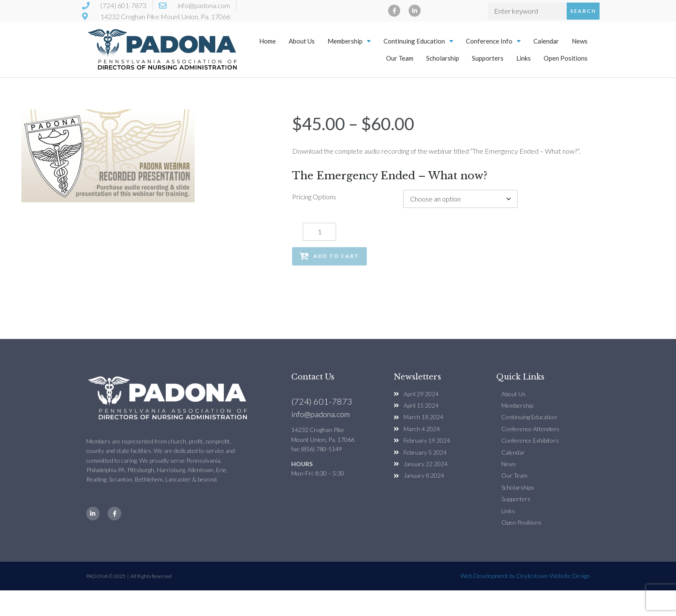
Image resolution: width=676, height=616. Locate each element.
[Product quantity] (319, 232)
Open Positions (566, 58)
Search (583, 11)
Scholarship (443, 58)
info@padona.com (320, 414)
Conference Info (493, 41)
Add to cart (336, 256)
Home (268, 41)
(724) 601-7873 (322, 401)
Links (524, 58)
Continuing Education (418, 41)
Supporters (488, 58)
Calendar (546, 41)
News (580, 41)
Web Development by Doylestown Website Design (525, 576)
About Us (302, 41)
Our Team (400, 58)
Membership (349, 41)
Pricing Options (314, 197)
